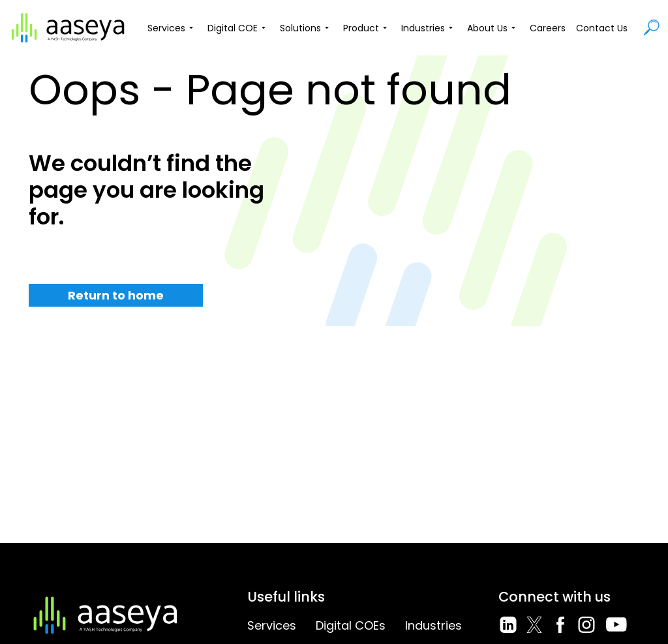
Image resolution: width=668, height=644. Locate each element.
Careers (548, 28)
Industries (429, 28)
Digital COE (238, 28)
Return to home (116, 295)
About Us (493, 28)
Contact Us (602, 28)
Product (367, 28)
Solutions (306, 28)
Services (172, 28)
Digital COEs (351, 625)
